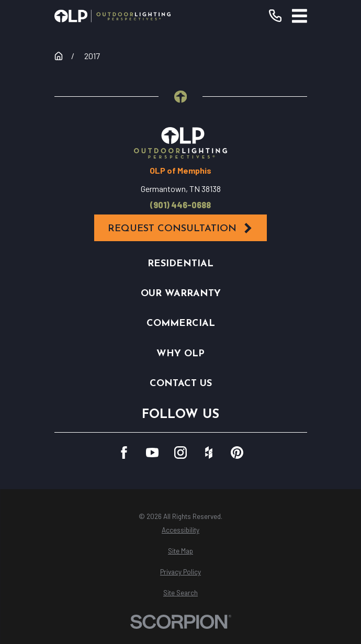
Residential (180, 264)
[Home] (113, 16)
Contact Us (181, 384)
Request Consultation (181, 228)
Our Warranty (181, 294)
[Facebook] (124, 453)
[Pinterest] (237, 453)
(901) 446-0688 (180, 205)
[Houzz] (209, 453)
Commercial (181, 324)
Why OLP (180, 354)
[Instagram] (180, 453)
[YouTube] (152, 453)
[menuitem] (181, 530)
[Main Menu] (300, 16)
